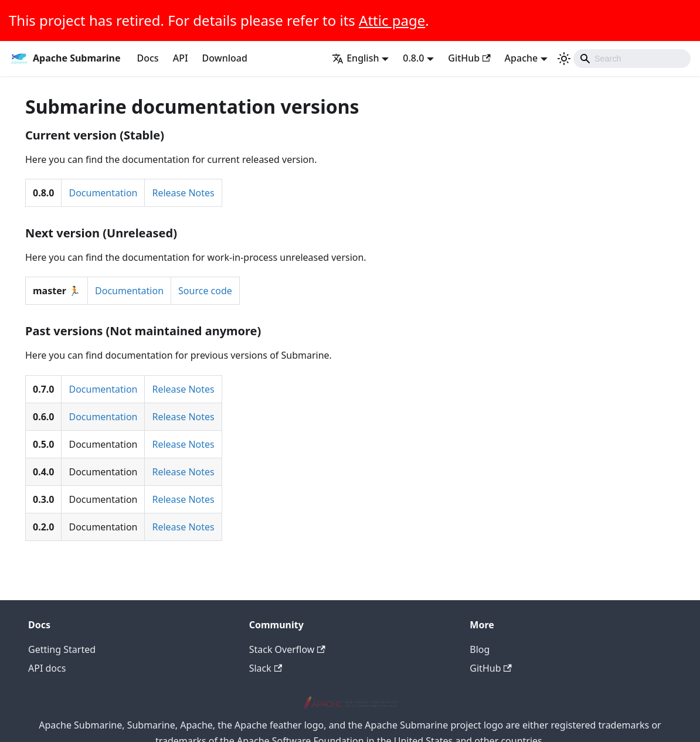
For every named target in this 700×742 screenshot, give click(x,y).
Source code (205, 291)
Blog (480, 649)
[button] (360, 58)
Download (225, 58)
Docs (148, 58)
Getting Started (62, 649)
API (181, 58)
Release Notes (183, 193)
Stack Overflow (287, 649)
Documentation (103, 193)
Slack (266, 668)
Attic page (392, 20)
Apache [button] (521, 58)
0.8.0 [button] (413, 58)
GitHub (469, 58)
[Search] (632, 59)
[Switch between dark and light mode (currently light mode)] (564, 59)
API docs (47, 668)
